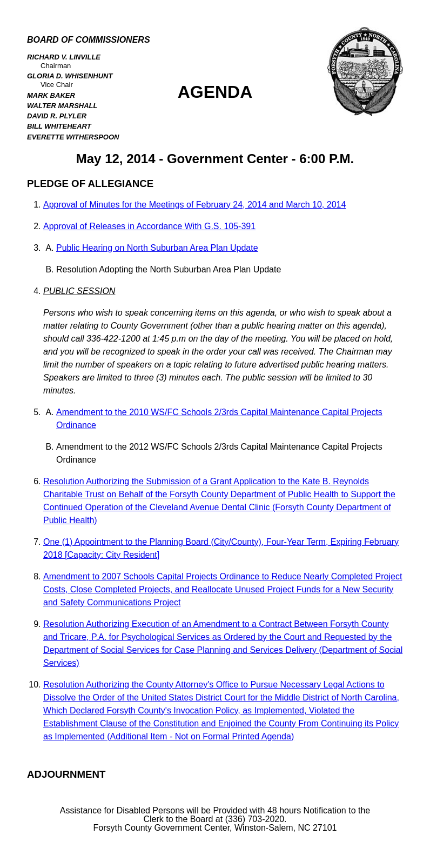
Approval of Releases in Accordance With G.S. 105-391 (149, 226)
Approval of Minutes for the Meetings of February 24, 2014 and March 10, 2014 (194, 205)
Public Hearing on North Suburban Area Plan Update (157, 248)
